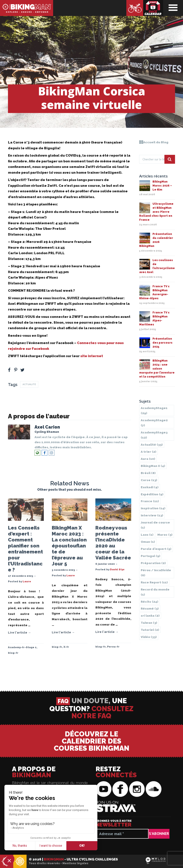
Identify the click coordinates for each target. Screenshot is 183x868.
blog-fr (103, 116)
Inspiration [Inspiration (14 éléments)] (153, 508)
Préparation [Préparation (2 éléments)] (153, 563)
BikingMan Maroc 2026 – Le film (162, 186)
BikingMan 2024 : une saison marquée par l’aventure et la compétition (157, 369)
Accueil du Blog (154, 142)
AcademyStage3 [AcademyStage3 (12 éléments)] (154, 435)
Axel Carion (47, 427)
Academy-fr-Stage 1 (22, 647)
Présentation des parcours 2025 (162, 343)
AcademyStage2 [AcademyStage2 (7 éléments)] (154, 423)
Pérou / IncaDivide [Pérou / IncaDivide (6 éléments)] (156, 573)
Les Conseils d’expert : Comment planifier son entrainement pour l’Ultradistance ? (25, 549)
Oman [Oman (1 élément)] (148, 542)
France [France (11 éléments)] (150, 501)
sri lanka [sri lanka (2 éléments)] (150, 616)
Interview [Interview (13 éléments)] (152, 515)
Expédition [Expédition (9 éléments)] (152, 494)
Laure (27, 581)
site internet (91, 356)
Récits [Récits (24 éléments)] (149, 602)
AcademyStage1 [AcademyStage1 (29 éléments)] (154, 410)
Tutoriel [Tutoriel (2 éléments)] (150, 630)
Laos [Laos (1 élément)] (147, 535)
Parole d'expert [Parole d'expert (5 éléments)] (156, 549)
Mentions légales (75, 863)
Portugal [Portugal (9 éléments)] (150, 556)
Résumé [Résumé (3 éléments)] (150, 608)
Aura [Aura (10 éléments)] (148, 459)
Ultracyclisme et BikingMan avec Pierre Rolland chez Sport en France (156, 212)
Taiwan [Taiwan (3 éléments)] (149, 623)
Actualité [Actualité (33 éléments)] (152, 445)
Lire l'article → (19, 632)
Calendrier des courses (153, 8)
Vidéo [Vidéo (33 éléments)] (149, 637)
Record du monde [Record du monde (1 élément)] (155, 592)
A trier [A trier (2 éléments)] (148, 452)
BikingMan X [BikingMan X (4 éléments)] (153, 466)
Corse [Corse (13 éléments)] (149, 480)
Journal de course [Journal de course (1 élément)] (155, 525)
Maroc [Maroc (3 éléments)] (165, 535)
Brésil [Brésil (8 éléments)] (148, 473)
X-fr (66, 647)
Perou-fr (113, 647)
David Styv (117, 569)
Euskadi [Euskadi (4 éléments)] (150, 487)
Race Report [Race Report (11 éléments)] (154, 582)
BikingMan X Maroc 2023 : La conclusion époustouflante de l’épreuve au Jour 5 (69, 546)
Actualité (29, 384)
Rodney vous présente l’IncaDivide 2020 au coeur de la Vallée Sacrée (113, 543)
